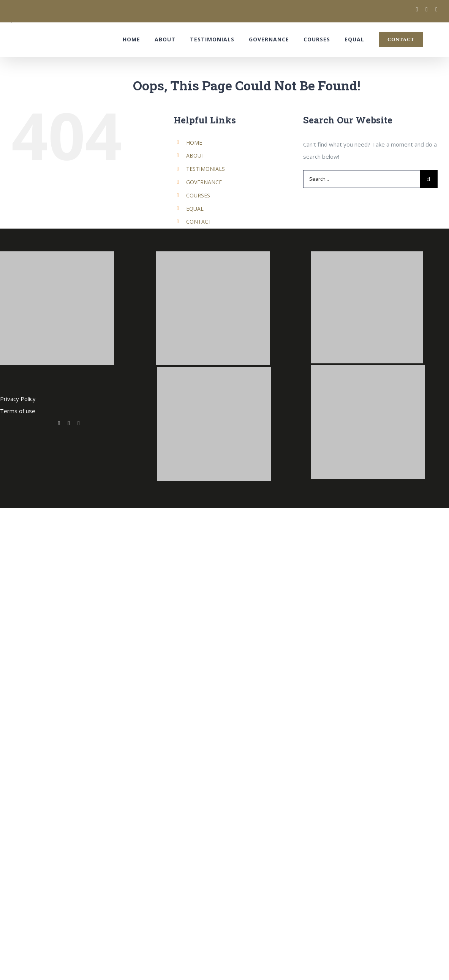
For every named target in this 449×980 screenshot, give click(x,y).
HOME (194, 143)
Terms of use (18, 411)
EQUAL (195, 209)
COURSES (198, 195)
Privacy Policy (18, 399)
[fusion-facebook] (69, 423)
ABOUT (195, 155)
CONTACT (199, 222)
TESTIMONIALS (206, 169)
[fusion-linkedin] (79, 423)
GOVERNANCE (204, 182)
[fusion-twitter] (59, 423)
